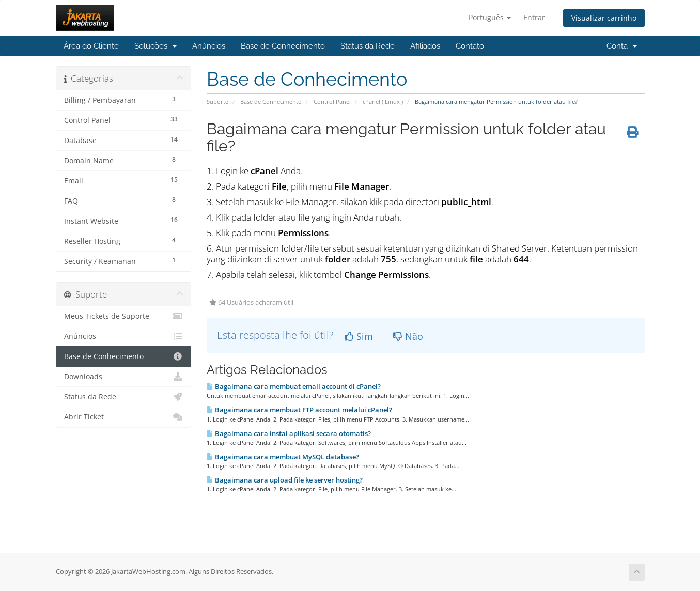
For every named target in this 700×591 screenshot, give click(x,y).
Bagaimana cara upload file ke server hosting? (285, 480)
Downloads (124, 377)
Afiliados (425, 46)
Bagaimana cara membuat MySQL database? (283, 457)
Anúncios (209, 46)
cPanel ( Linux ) (383, 102)
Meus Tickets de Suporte (124, 316)
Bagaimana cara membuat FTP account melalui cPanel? (299, 410)
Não (408, 336)
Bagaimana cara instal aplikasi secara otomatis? (289, 433)
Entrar (534, 17)
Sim (359, 336)
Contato (470, 46)
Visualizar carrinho (604, 18)
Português (490, 17)
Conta (622, 46)
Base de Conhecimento (283, 46)
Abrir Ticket (124, 417)
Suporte (217, 102)
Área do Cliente (91, 46)
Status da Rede (368, 46)
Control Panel (332, 102)
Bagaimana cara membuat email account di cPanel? (294, 386)
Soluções (155, 46)
